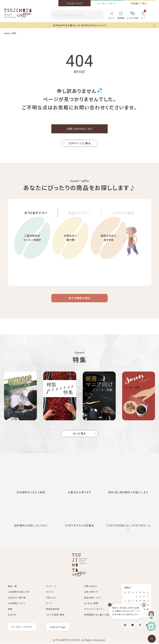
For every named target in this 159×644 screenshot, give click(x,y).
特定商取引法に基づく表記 (97, 615)
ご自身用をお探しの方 (19, 592)
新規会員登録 (53, 609)
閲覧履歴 (121, 18)
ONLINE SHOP (75, 3)
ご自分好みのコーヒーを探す (32, 248)
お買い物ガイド (91, 592)
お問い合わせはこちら (79, 130)
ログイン (112, 18)
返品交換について (93, 598)
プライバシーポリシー (94, 609)
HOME (8, 33)
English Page (58, 627)
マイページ (51, 586)
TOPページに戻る (80, 145)
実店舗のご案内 (139, 3)
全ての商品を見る (79, 301)
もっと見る (80, 438)
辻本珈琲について (17, 604)
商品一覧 (12, 586)
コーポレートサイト (107, 3)
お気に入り (51, 598)
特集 (10, 609)
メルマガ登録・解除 (55, 615)
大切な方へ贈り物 (70, 248)
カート (49, 604)
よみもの (12, 615)
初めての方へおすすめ (109, 248)
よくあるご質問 (132, 18)
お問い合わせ (91, 586)
